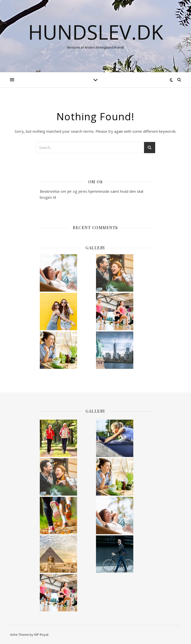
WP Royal (41, 635)
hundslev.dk (96, 32)
